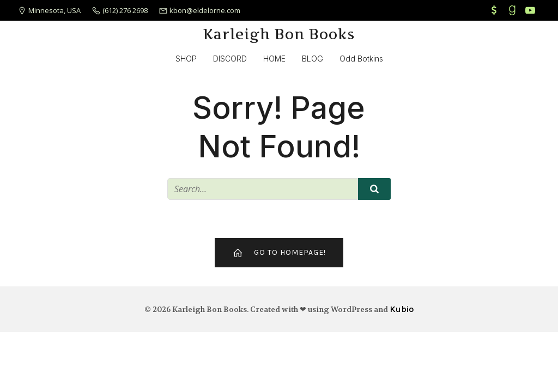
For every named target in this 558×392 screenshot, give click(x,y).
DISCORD (230, 59)
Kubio (402, 309)
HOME (274, 59)
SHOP (186, 59)
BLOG (313, 59)
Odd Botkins (361, 59)
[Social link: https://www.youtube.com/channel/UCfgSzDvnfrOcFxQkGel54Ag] (532, 10)
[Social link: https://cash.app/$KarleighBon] (496, 10)
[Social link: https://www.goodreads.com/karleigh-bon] (514, 10)
